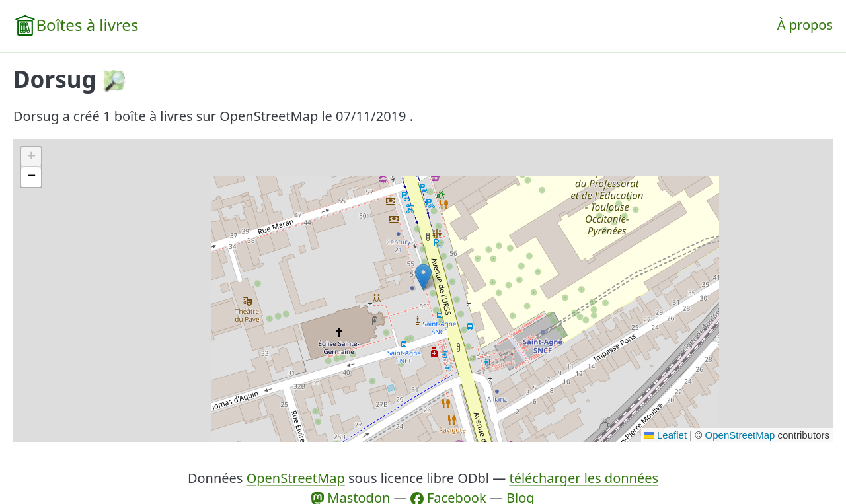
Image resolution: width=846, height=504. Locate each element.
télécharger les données (584, 478)
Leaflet (666, 435)
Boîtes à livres (87, 25)
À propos (805, 25)
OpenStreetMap (740, 435)
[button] (423, 277)
